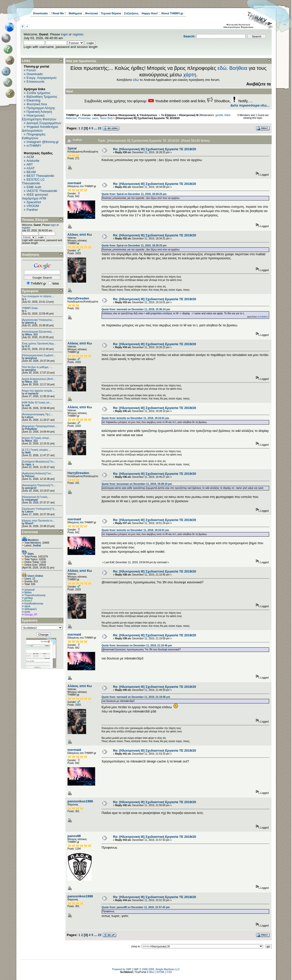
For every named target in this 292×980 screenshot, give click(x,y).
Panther (32, 210)
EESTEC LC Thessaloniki (33, 181)
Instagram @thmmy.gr (43, 142)
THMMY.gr (73, 115)
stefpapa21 (31, 609)
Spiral (72, 148)
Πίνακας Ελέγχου (35, 220)
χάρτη (190, 75)
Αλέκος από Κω (80, 235)
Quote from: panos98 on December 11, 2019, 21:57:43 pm (136, 907)
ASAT (31, 168)
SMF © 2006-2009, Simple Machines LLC (157, 969)
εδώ (222, 68)
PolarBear (31, 429)
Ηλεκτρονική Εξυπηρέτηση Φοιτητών (39, 117)
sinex (27, 612)
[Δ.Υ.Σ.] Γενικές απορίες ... (36, 450)
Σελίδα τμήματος (39, 93)
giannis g (31, 323)
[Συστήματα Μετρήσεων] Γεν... (39, 462)
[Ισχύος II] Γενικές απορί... (36, 438)
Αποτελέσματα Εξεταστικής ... (38, 332)
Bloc (152, 972)
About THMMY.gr (172, 13)
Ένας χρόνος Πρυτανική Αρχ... (39, 344)
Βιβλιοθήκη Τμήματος (42, 97)
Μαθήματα (75, 13)
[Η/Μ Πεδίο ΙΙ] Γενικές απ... (37, 403)
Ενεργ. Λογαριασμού (42, 78)
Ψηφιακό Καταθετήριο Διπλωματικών (40, 129)
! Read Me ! (58, 13)
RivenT (29, 523)
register (78, 34)
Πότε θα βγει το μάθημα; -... (37, 367)
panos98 (74, 836)
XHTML (160, 972)
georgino (31, 370)
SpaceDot (34, 202)
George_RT (31, 615)
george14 (31, 488)
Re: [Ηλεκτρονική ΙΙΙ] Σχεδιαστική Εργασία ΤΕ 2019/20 (154, 149)
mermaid (74, 183)
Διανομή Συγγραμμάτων (44, 123)
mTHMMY (34, 146)
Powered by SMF (122, 969)
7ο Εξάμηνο (168, 115)
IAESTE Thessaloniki (42, 191)
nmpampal (31, 500)
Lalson (29, 417)
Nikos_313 (31, 334)
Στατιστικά (30, 532)
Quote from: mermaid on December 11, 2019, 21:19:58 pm (136, 697)
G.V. (27, 346)
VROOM (33, 206)
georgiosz (31, 358)
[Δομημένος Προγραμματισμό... (39, 426)
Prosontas (84, 118)
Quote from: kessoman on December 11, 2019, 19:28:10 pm (137, 484)
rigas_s (30, 464)
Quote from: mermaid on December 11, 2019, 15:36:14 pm (136, 309)
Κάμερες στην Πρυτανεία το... (38, 521)
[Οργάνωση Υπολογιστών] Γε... (39, 509)
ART (30, 164)
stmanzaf (30, 590)
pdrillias (29, 598)
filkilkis (28, 592)
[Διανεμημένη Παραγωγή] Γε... (39, 485)
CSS (169, 972)
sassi (95, 118)
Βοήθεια (238, 68)
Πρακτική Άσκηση (39, 112)
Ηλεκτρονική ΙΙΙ (189, 115)
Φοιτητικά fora (37, 104)
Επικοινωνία (36, 82)
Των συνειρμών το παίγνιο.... (38, 296)
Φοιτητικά (92, 13)
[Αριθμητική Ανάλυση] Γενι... (37, 473)
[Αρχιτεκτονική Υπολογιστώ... (38, 320)
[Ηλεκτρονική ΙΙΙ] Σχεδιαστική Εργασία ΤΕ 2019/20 (148, 118)
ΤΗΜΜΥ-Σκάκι (30, 308)
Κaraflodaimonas (34, 604)
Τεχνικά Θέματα (111, 13)
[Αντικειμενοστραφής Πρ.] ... (37, 414)
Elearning (34, 100)
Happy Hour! (150, 13)
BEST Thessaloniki (40, 176)
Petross (30, 476)
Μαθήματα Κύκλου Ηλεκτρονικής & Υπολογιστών (126, 115)
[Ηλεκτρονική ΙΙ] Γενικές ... (36, 497)
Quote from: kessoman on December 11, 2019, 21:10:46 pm (137, 646)
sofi (27, 405)
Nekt (28, 453)
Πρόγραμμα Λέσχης (41, 108)
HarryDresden (78, 298)
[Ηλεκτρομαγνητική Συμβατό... (39, 355)
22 (100, 128)
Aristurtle (33, 161)
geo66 (219, 115)
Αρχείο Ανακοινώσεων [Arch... (39, 379)
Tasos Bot (106, 118)
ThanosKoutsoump (35, 595)
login (64, 34)
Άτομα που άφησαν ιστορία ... (38, 391)
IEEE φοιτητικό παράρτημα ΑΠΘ (35, 196)
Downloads (41, 13)
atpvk (27, 606)
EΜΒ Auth (34, 187)
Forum (31, 70)
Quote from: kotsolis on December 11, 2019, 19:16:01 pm (135, 418)
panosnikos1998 (80, 801)
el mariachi (32, 394)
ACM (30, 157)
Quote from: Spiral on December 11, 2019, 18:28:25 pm (134, 194)
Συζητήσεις (131, 13)
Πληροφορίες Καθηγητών (34, 136)
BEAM (31, 172)
